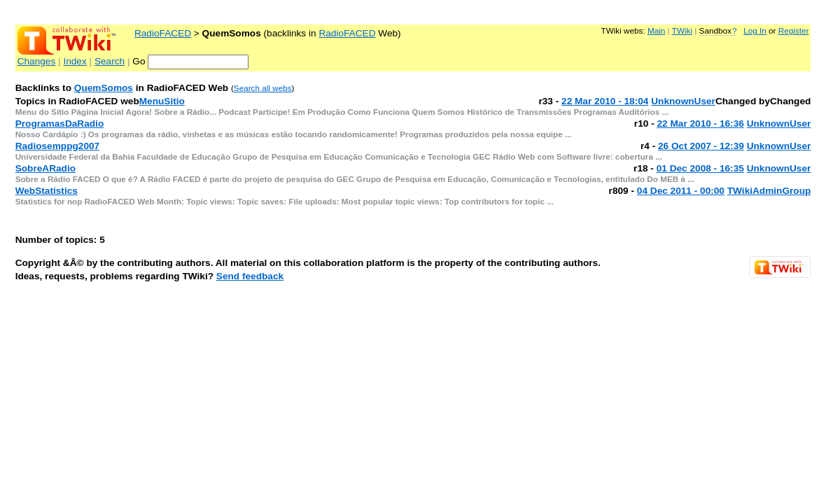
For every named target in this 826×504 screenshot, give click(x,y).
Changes (37, 61)
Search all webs (263, 88)
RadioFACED (163, 33)
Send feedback (250, 276)
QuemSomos (104, 88)
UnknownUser (683, 101)
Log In (755, 30)
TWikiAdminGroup (769, 191)
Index (75, 61)
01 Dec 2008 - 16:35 (700, 168)
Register (794, 30)
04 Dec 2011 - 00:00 (681, 191)
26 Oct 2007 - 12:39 (701, 146)
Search (110, 61)
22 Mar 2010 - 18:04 (605, 101)
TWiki (682, 30)
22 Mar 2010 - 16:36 (700, 124)
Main (656, 30)
